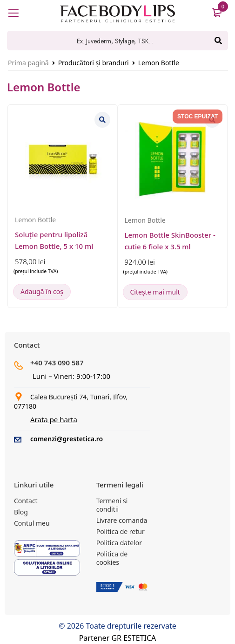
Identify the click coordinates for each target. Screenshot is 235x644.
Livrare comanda (122, 520)
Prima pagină (28, 63)
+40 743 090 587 (57, 363)
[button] (42, 292)
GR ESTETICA (134, 638)
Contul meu (32, 523)
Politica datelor (119, 543)
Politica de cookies (112, 558)
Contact (26, 501)
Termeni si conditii (112, 505)
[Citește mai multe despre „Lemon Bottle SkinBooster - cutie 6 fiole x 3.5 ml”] (155, 292)
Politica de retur (121, 531)
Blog (21, 512)
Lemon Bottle (35, 220)
